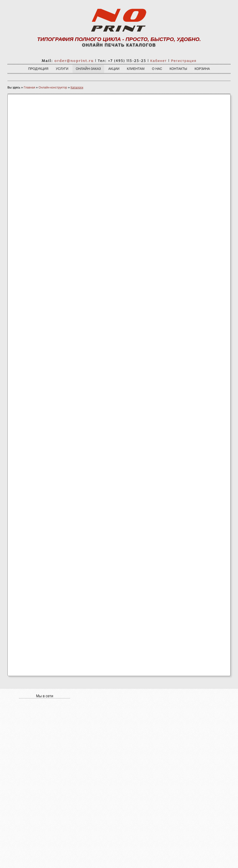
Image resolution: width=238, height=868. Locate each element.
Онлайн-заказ (88, 69)
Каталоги (77, 87)
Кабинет (159, 61)
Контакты (178, 69)
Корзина (202, 69)
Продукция (38, 69)
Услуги (62, 69)
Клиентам (136, 69)
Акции (114, 69)
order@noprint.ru (74, 61)
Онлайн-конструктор (53, 87)
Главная (29, 87)
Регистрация (184, 61)
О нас (157, 69)
